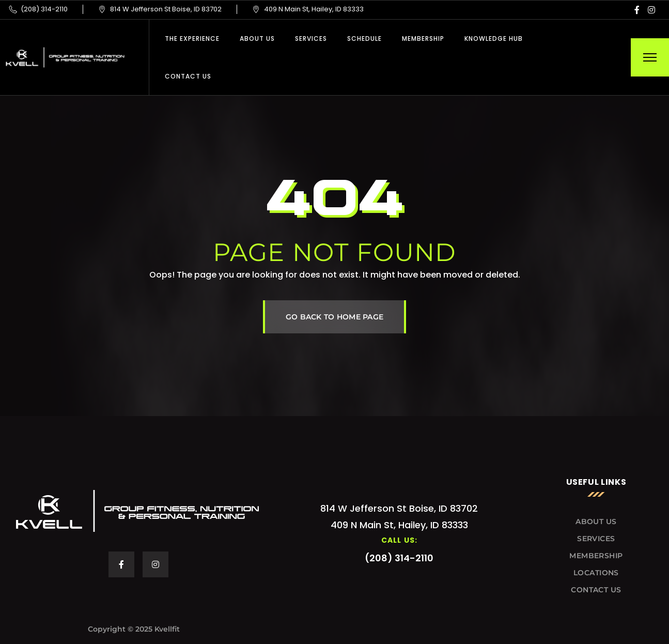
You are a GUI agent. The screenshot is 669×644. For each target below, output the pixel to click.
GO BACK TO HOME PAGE (335, 317)
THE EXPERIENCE (192, 39)
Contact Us (188, 76)
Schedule (364, 39)
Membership (423, 39)
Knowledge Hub (494, 39)
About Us (257, 39)
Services (311, 39)
